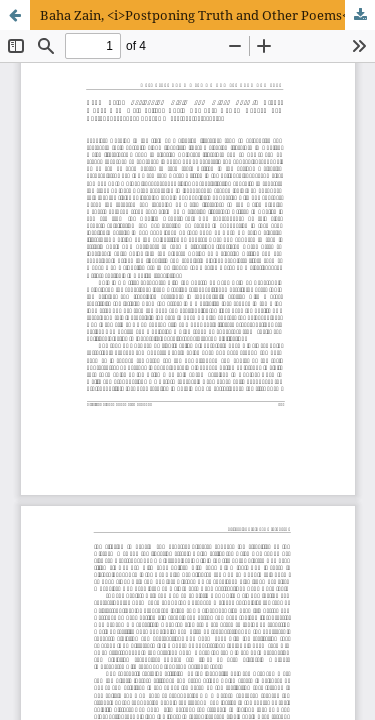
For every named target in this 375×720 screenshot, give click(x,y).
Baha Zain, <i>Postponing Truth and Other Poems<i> (200, 15)
